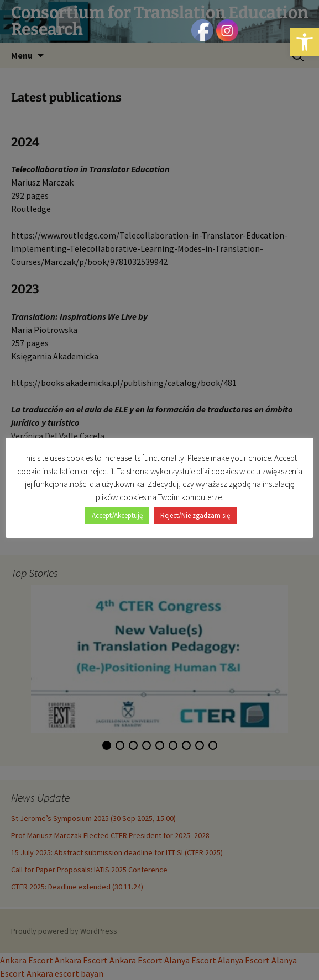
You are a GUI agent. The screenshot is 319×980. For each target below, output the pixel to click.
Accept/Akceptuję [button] (117, 515)
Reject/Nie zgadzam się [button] (195, 515)
